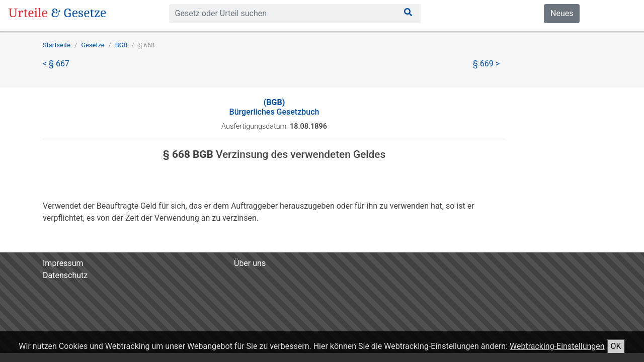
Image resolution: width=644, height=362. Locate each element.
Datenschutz (65, 275)
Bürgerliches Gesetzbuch (274, 107)
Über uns (250, 263)
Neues (562, 13)
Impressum (63, 263)
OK (616, 346)
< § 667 (56, 64)
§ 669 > (486, 64)
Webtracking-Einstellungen (557, 346)
